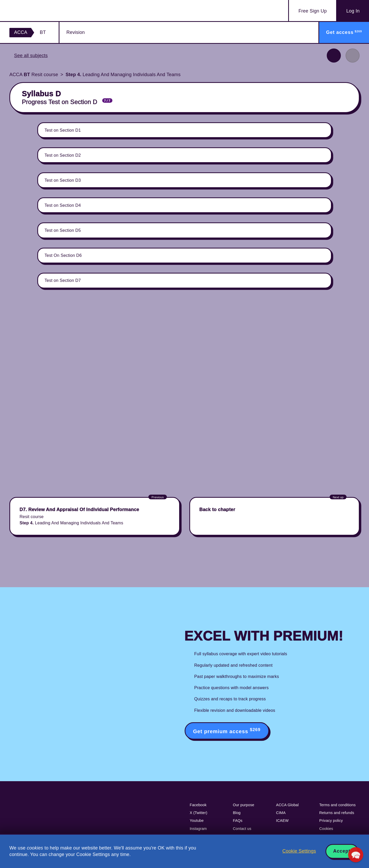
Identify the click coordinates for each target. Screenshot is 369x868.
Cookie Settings (299, 851)
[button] (356, 855)
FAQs (238, 821)
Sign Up (312, 11)
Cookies (326, 829)
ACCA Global (288, 805)
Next (353, 56)
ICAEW (282, 821)
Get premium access (227, 731)
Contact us (242, 829)
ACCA (21, 32)
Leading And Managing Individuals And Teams (123, 75)
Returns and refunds (337, 813)
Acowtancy (40, 11)
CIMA (281, 813)
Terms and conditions (337, 805)
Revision (76, 32)
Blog (237, 813)
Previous (334, 56)
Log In (353, 11)
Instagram (198, 829)
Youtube (197, 821)
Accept (342, 851)
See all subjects (31, 56)
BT (43, 32)
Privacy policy (331, 821)
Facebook (198, 805)
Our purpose (244, 805)
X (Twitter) (198, 813)
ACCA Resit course (34, 75)
